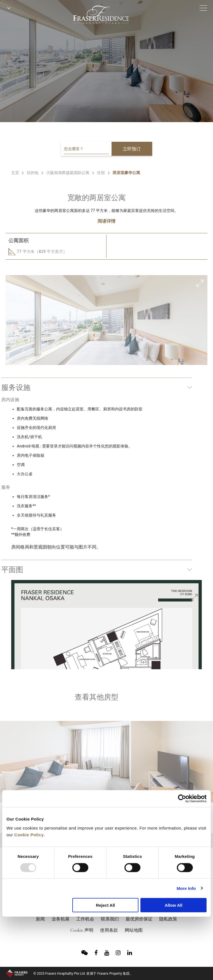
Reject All (105, 905)
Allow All (174, 905)
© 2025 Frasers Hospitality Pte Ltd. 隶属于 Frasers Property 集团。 (83, 974)
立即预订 (132, 149)
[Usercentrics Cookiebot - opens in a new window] (182, 799)
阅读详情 (106, 221)
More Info (186, 888)
